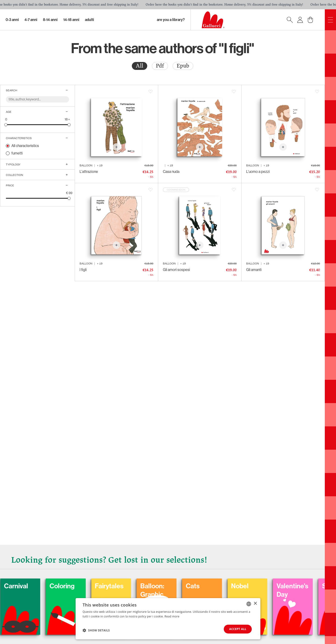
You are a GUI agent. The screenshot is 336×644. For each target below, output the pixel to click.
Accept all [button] (238, 629)
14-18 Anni (71, 20)
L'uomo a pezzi (258, 172)
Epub (183, 66)
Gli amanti (254, 270)
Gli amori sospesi (176, 270)
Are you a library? (171, 20)
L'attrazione (89, 172)
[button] (96, 630)
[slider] (6, 125)
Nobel (292, 584)
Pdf (160, 66)
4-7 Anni (31, 20)
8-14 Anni (50, 20)
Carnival (62, 584)
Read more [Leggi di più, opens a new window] (172, 616)
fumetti (17, 153)
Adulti (89, 20)
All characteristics (25, 146)
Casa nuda (171, 172)
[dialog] (168, 619)
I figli (83, 270)
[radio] (140, 66)
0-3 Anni (12, 20)
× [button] (255, 604)
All (140, 66)
